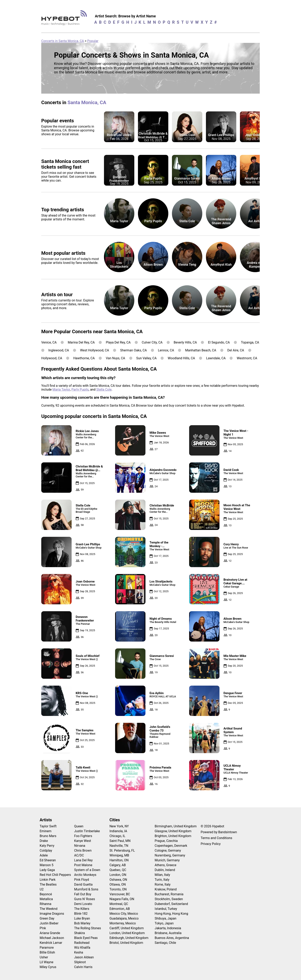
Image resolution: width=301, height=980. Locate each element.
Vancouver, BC (120, 894)
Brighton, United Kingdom (173, 836)
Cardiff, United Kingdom (127, 928)
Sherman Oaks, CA (134, 350)
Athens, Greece (166, 865)
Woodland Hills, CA (181, 358)
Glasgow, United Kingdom (173, 831)
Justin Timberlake (87, 831)
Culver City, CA (152, 342)
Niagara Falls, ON (122, 899)
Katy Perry (47, 846)
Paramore (47, 948)
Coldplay (46, 850)
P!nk (43, 928)
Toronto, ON (118, 889)
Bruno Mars (48, 836)
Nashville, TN (119, 846)
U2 (42, 889)
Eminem (46, 831)
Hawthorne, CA (84, 358)
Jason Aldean (84, 957)
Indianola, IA (118, 831)
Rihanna (46, 904)
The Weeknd (49, 909)
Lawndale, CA (216, 358)
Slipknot (80, 962)
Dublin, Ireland (165, 870)
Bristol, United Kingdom (126, 943)
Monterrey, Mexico (123, 923)
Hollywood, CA (52, 358)
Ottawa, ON (118, 884)
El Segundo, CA (219, 342)
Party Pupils (80, 390)
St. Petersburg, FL (122, 850)
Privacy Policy (211, 844)
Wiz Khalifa (82, 948)
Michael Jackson (52, 938)
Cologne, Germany (168, 850)
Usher (44, 957)
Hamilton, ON (119, 860)
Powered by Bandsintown (219, 832)
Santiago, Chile (165, 943)
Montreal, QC (119, 904)
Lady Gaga (47, 870)
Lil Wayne (47, 962)
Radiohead (82, 943)
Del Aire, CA (236, 350)
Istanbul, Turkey (166, 909)
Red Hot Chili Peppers (55, 875)
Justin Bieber (49, 923)
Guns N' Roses (85, 899)
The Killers (82, 909)
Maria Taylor (61, 390)
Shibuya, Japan (166, 918)
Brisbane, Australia (168, 933)
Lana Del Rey (83, 860)
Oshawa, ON (118, 880)
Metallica (46, 899)
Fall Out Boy (83, 894)
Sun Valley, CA (147, 358)
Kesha (79, 952)
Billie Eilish (47, 952)
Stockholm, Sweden (169, 899)
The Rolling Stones (88, 928)
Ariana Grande (50, 933)
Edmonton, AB (120, 909)
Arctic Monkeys (85, 875)
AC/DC (79, 855)
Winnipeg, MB (119, 855)
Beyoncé (46, 894)
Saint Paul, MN (120, 841)
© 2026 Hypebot (212, 826)
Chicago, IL (117, 836)
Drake (44, 841)
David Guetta (83, 884)
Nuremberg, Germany (170, 855)
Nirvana (80, 846)
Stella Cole (104, 390)
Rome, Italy (163, 884)
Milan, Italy (162, 875)
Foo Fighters (83, 836)
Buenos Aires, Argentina (172, 938)
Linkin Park (48, 880)
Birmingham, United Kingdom (176, 826)
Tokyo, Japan (164, 923)
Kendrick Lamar (51, 943)
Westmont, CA (247, 358)
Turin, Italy (162, 880)
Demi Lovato (83, 904)
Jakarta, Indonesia (168, 928)
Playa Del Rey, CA (118, 342)
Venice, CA (49, 342)
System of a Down (87, 870)
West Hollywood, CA (95, 350)
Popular (93, 41)
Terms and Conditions (216, 838)
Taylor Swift (48, 826)
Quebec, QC (118, 870)
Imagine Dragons (52, 914)
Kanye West (83, 841)
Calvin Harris (83, 967)
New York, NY (119, 826)
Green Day (47, 918)
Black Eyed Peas (86, 938)
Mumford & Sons (86, 889)
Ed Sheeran (48, 860)
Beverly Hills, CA (185, 342)
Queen (79, 826)
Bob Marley (82, 923)
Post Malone (83, 865)
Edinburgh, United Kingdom (129, 938)
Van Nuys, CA (115, 358)
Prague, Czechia (166, 841)
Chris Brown (83, 850)
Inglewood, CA (59, 350)
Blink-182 (81, 914)
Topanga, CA (250, 342)
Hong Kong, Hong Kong (171, 914)
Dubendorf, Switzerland (171, 904)
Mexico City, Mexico (124, 914)
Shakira (80, 933)
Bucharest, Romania (169, 894)
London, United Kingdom (127, 933)
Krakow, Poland (166, 889)
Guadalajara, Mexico (124, 918)
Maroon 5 (47, 865)
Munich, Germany (167, 860)
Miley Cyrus (48, 967)
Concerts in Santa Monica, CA (63, 41)
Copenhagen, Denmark (171, 846)
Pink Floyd (82, 880)
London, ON (118, 875)
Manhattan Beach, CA (201, 350)
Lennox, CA (166, 350)
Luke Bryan (82, 918)
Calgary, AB (118, 865)
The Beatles (48, 884)
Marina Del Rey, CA (81, 342)
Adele (44, 855)
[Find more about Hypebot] (65, 19)
